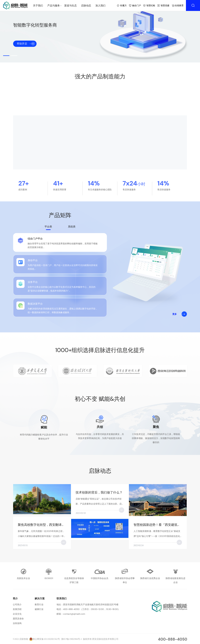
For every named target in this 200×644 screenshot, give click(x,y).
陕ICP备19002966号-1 (72, 639)
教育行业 (39, 605)
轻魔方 (123, 5)
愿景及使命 (18, 619)
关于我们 (38, 5)
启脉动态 (86, 5)
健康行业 (39, 609)
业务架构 (17, 623)
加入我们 (100, 5)
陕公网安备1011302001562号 (45, 639)
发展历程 (17, 609)
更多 (175, 316)
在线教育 (179, 5)
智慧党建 (165, 5)
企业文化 (17, 614)
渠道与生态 (70, 5)
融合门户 (137, 5)
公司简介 (17, 605)
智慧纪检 (151, 5)
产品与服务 (54, 5)
